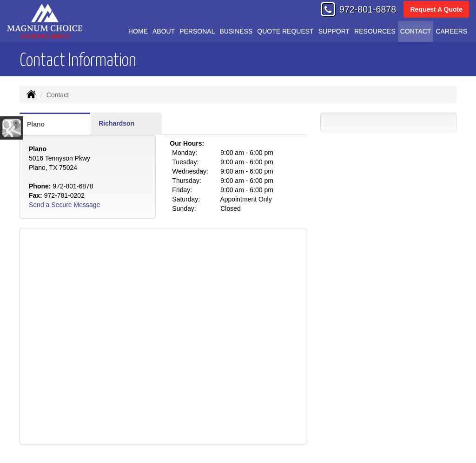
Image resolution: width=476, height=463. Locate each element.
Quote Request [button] (285, 31)
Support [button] (334, 31)
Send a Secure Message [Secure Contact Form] (64, 205)
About (164, 31)
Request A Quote (436, 9)
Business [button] (236, 31)
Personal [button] (197, 31)
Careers (451, 31)
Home (138, 31)
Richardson (116, 123)
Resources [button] (375, 31)
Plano (36, 124)
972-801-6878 (368, 9)
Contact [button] (416, 31)
